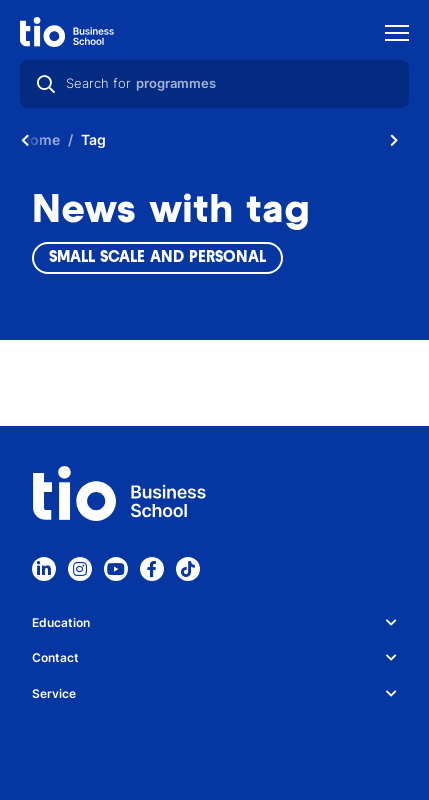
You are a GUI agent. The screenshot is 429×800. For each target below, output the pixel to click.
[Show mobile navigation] (397, 35)
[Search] (46, 84)
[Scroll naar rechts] (394, 140)
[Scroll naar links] (25, 140)
